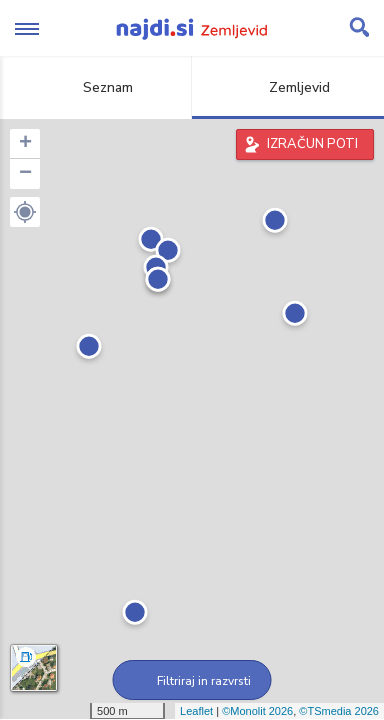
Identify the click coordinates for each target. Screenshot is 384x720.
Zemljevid (288, 87)
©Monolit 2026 (257, 711)
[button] (25, 212)
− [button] (25, 174)
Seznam (96, 87)
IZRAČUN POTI (312, 144)
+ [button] (25, 144)
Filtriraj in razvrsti (192, 681)
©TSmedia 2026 (339, 711)
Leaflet (196, 711)
